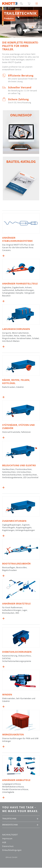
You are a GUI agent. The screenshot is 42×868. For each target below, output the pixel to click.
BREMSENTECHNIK (10, 825)
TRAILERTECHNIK (9, 819)
